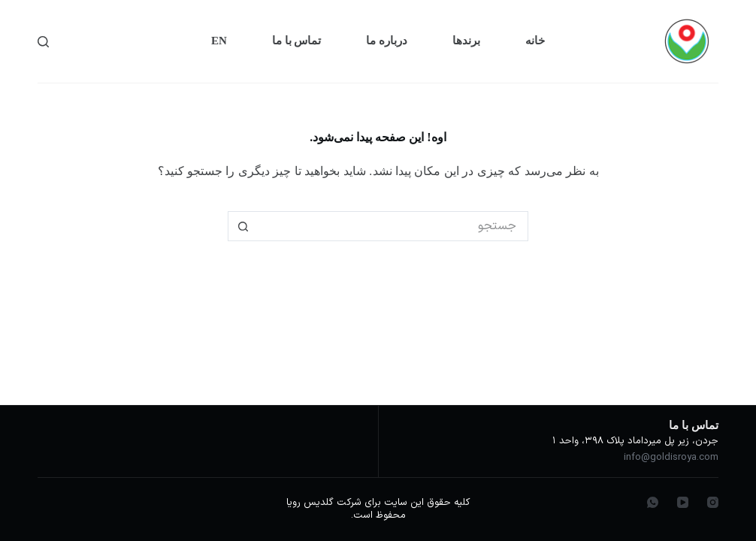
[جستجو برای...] (393, 226)
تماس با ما (297, 41)
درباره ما (387, 41)
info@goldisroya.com (671, 458)
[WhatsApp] (653, 502)
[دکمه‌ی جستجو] (243, 226)
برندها (466, 41)
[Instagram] (713, 502)
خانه (535, 41)
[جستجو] (43, 42)
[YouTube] (683, 502)
